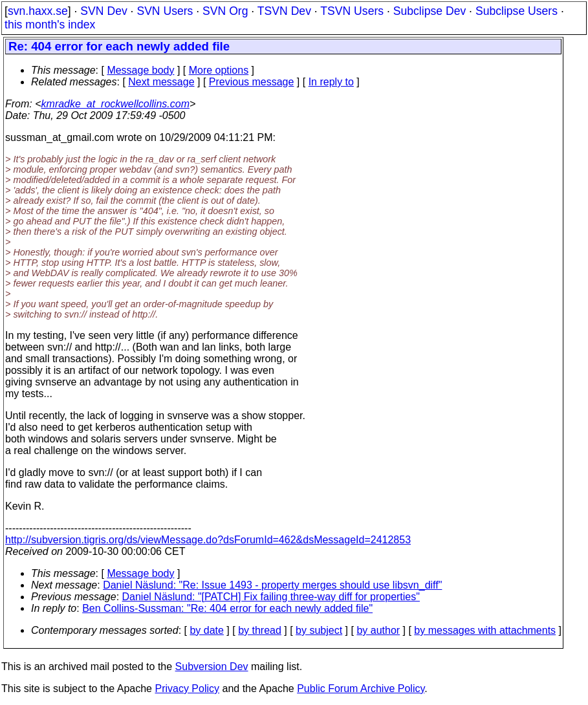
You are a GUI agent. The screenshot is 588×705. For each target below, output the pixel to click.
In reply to (331, 82)
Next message (161, 82)
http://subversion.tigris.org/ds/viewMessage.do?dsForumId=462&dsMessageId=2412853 (208, 540)
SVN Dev (103, 11)
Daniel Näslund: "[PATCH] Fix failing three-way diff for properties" (271, 597)
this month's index (50, 25)
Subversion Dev (212, 667)
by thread (260, 630)
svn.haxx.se (38, 11)
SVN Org (225, 11)
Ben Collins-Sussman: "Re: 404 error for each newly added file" (227, 608)
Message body (140, 70)
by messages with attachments (485, 630)
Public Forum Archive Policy (361, 689)
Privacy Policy (187, 689)
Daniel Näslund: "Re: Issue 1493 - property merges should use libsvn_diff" (272, 585)
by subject (319, 630)
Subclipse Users (517, 11)
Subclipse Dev (430, 11)
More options (219, 70)
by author (378, 630)
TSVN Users (352, 11)
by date (206, 630)
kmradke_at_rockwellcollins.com (115, 104)
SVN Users (165, 11)
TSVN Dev (284, 11)
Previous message (252, 82)
